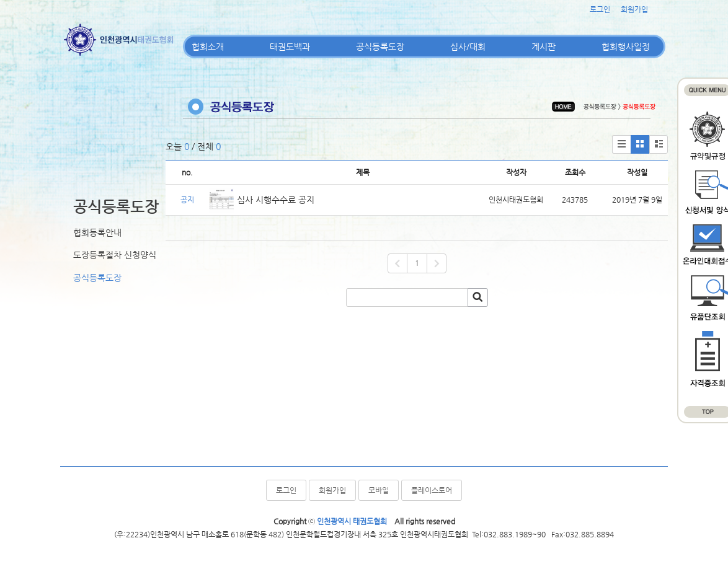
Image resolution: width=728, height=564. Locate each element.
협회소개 (208, 46)
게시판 (544, 46)
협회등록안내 (97, 232)
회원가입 (634, 9)
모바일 (379, 490)
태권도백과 (290, 46)
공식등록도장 (380, 46)
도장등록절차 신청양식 (115, 255)
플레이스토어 (432, 490)
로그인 (600, 9)
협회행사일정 (626, 46)
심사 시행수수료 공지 (276, 200)
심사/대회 (468, 46)
